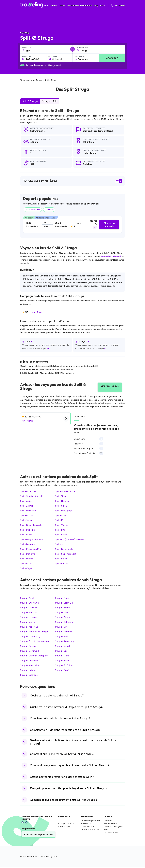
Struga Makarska (29, 612)
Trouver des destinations (79, 5)
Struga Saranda (64, 632)
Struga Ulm (61, 627)
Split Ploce (61, 559)
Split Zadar (26, 501)
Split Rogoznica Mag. (31, 549)
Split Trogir (61, 496)
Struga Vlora (62, 656)
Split (33, 131)
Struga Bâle (62, 612)
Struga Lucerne (28, 617)
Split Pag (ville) (28, 530)
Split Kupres (62, 563)
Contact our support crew (38, 834)
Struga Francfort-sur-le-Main (35, 641)
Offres (62, 5)
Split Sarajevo (28, 520)
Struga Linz (61, 651)
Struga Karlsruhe (29, 627)
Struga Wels (62, 636)
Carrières (108, 820)
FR (103, 5)
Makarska (106, 256)
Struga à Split (50, 101)
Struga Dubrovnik (29, 603)
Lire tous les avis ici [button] (110, 387)
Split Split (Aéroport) (66, 554)
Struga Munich (63, 646)
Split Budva (61, 535)
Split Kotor (61, 520)
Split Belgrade (28, 544)
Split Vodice (62, 525)
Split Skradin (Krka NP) (32, 496)
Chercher (112, 58)
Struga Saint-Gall (64, 603)
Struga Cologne (29, 646)
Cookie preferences (90, 829)
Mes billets (118, 5)
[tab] (72, 224)
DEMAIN (49, 210)
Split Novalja (62, 501)
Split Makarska (28, 511)
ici (48, 348)
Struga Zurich (27, 598)
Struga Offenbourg (30, 636)
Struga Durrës (63, 670)
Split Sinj (60, 544)
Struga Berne (62, 608)
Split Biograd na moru (31, 539)
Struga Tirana (62, 617)
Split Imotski (27, 559)
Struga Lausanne (29, 608)
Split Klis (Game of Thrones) (69, 539)
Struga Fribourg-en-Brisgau (35, 632)
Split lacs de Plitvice (65, 491)
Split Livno (26, 563)
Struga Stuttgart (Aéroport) (34, 656)
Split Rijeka (26, 535)
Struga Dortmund (29, 651)
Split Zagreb (27, 506)
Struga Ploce (62, 598)
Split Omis (61, 515)
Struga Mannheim (29, 665)
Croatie (40, 131)
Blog (96, 5)
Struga (87, 131)
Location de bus (111, 832)
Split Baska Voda (64, 549)
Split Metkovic (28, 554)
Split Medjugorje (64, 511)
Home (54, 5)
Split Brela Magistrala (31, 525)
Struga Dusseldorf (30, 660)
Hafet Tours (36, 312)
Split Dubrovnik (28, 491)
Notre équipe (64, 826)
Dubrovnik (117, 256)
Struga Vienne (28, 622)
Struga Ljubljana (29, 670)
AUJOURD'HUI (33, 210)
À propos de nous (66, 823)
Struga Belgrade (29, 675)
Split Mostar (27, 515)
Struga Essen (62, 660)
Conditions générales (91, 820)
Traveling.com (50, 856)
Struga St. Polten (64, 665)
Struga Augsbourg (65, 641)
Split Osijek (26, 568)
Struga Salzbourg (64, 622)
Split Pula (60, 530)
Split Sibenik (62, 506)
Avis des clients (110, 823)
